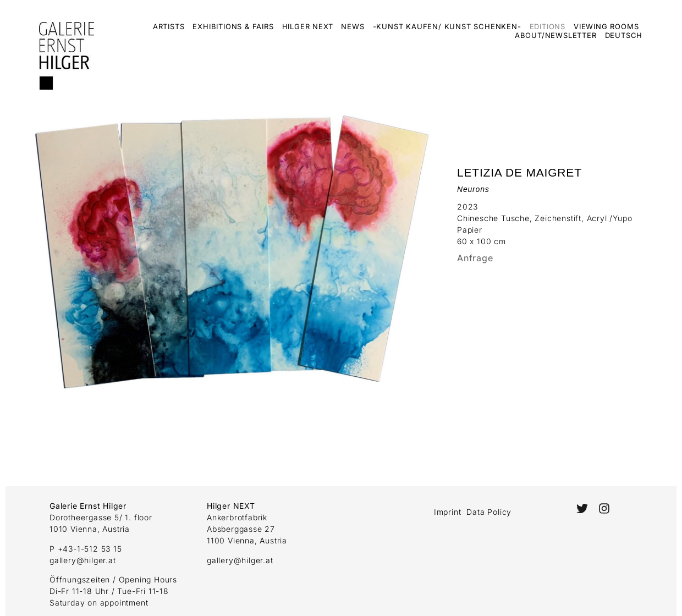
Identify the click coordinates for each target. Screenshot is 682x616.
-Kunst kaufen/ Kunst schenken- (447, 26)
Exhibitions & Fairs (233, 26)
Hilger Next (308, 26)
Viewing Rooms (606, 26)
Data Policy (489, 512)
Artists (169, 26)
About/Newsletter (556, 35)
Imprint (448, 512)
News (353, 26)
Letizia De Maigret (519, 172)
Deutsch (624, 35)
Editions (548, 26)
